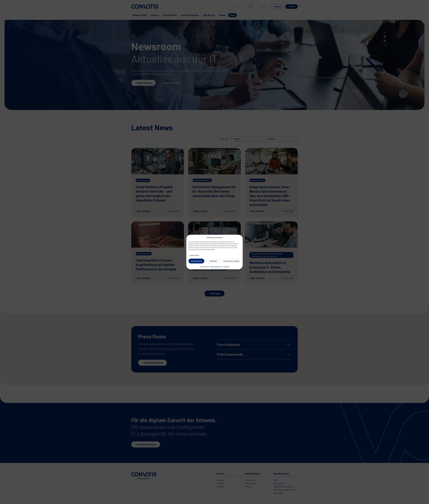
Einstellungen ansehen (231, 261)
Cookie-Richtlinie (205, 266)
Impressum (226, 266)
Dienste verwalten (194, 255)
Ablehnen (213, 261)
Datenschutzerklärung (216, 266)
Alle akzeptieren (196, 261)
